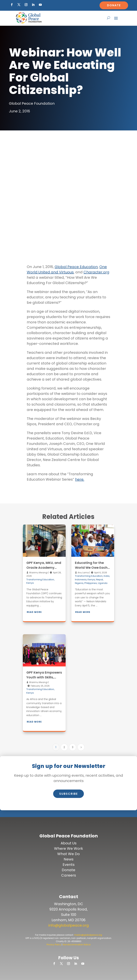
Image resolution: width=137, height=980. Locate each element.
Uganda (103, 583)
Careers (69, 875)
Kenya (30, 583)
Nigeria (79, 583)
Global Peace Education (76, 267)
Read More (34, 612)
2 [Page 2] (64, 747)
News (69, 859)
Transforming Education (40, 580)
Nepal (99, 580)
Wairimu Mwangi (38, 573)
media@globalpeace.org (88, 935)
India (106, 576)
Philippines (91, 583)
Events (69, 865)
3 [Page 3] (73, 747)
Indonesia (81, 580)
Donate (114, 5)
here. (80, 479)
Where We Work (68, 848)
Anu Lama (83, 573)
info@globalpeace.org (69, 925)
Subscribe (68, 794)
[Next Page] (81, 747)
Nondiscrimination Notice (77, 945)
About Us (69, 843)
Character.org (96, 272)
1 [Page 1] (56, 747)
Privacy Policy (54, 945)
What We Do (68, 854)
